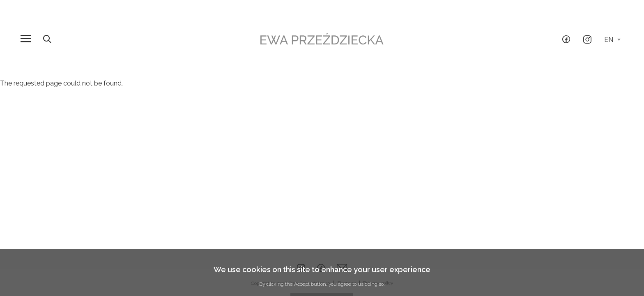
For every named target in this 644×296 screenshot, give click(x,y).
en (612, 40)
